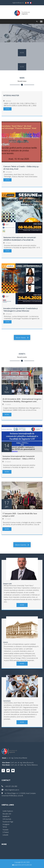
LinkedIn (5, 835)
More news (22, 338)
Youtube (5, 830)
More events (22, 545)
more (22, 53)
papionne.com (18, 865)
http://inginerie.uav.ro (10, 790)
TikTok (5, 827)
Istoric (6, 642)
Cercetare (7, 701)
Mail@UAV (6, 816)
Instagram (6, 824)
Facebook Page (8, 822)
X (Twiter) (6, 832)
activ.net (29, 865)
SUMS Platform (8, 811)
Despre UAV (8, 584)
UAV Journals (7, 819)
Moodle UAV (7, 814)
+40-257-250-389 (9, 786)
